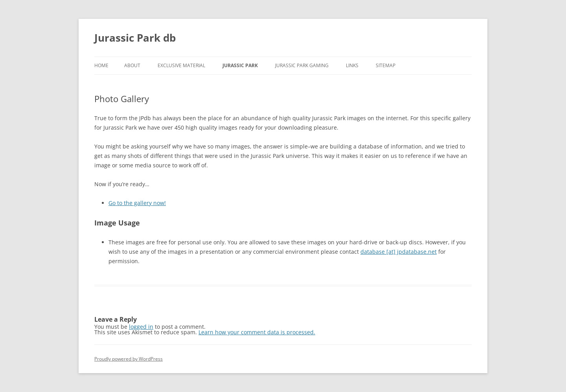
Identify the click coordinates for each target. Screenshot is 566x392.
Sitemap (386, 65)
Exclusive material (181, 65)
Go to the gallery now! (137, 203)
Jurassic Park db (135, 38)
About (132, 65)
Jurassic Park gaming (302, 65)
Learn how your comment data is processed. (257, 332)
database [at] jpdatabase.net (399, 252)
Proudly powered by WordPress (129, 359)
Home (101, 65)
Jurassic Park (240, 65)
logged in (141, 327)
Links (352, 65)
